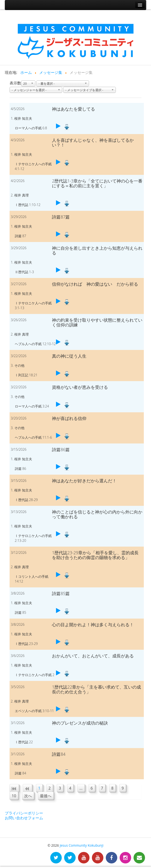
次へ (28, 796)
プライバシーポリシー (24, 813)
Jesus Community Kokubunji (82, 845)
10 (14, 796)
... (81, 788)
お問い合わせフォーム (24, 818)
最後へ (46, 796)
